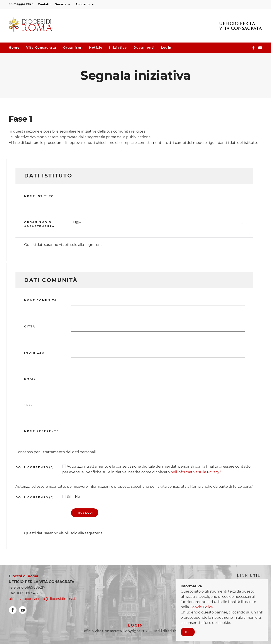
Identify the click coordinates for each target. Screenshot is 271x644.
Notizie (96, 48)
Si (66, 497)
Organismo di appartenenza (39, 224)
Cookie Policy (201, 607)
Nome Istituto (39, 196)
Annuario (85, 5)
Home (14, 48)
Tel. (28, 405)
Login (166, 48)
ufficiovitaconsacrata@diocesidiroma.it (42, 599)
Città (30, 326)
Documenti (144, 48)
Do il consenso (35, 497)
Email (30, 379)
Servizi (63, 5)
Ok (188, 632)
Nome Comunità (41, 300)
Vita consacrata (41, 48)
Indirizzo (34, 353)
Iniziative (118, 48)
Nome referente (41, 431)
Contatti (44, 4)
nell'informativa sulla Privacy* (196, 472)
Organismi (73, 48)
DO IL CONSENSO (35, 467)
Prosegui (85, 513)
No (75, 497)
